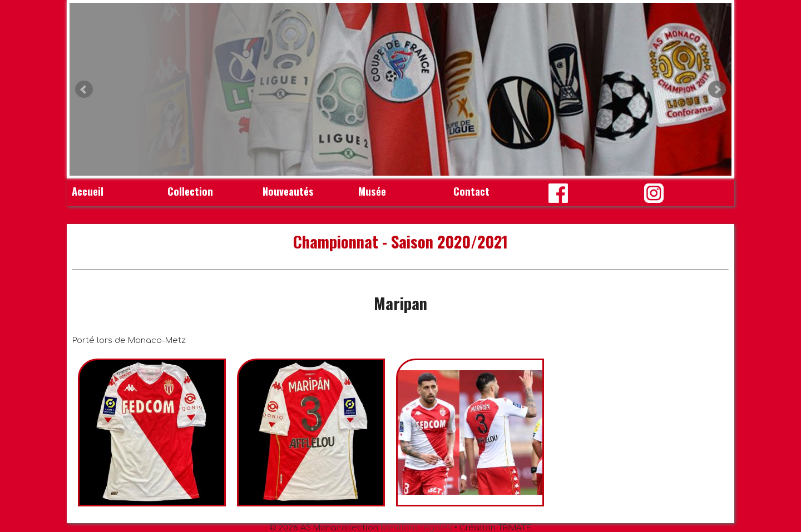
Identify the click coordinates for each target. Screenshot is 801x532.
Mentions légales (416, 528)
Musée (372, 191)
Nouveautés (288, 191)
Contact (471, 191)
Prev (84, 90)
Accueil (88, 191)
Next (717, 90)
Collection (190, 191)
